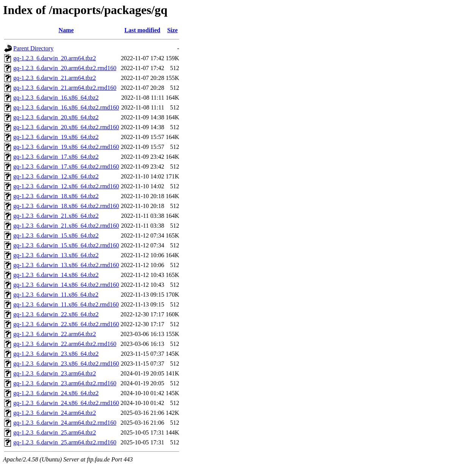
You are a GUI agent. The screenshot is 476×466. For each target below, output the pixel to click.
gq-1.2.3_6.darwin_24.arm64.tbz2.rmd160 (65, 423)
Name (66, 30)
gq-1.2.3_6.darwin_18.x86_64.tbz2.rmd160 (66, 206)
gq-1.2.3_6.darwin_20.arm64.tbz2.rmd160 (65, 68)
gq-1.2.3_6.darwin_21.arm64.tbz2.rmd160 (65, 88)
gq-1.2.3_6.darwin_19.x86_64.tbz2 (56, 137)
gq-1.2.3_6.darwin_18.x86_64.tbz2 (56, 196)
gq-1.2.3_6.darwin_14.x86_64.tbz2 (56, 275)
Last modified (142, 30)
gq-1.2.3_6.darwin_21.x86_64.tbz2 (56, 216)
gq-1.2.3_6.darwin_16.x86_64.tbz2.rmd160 (66, 107)
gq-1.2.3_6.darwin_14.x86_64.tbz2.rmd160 (66, 285)
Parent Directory (33, 48)
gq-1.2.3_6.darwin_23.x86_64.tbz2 (56, 354)
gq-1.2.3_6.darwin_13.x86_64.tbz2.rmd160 (66, 265)
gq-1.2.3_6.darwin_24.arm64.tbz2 (55, 413)
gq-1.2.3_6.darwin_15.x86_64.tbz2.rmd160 (66, 245)
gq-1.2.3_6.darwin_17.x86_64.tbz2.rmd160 (66, 167)
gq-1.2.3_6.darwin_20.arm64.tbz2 (55, 58)
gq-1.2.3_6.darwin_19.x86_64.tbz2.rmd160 (66, 147)
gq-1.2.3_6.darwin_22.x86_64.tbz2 (56, 314)
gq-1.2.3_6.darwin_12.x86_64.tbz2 (56, 176)
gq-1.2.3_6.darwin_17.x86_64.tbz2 (56, 157)
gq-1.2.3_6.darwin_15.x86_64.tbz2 (56, 235)
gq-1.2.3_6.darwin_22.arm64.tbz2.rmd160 (65, 344)
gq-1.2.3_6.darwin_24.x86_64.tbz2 (56, 393)
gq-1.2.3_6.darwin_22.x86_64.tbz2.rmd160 (66, 324)
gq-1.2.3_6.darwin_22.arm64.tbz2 (55, 334)
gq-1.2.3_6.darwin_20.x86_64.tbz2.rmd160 (66, 127)
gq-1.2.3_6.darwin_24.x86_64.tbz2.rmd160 (66, 403)
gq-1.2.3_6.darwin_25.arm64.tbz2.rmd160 (65, 442)
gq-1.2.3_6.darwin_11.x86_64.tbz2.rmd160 (66, 304)
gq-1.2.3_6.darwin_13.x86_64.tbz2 (56, 255)
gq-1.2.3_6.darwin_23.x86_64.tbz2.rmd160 (66, 364)
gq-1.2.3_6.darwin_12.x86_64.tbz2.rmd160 (66, 186)
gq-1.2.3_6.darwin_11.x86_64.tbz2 (56, 295)
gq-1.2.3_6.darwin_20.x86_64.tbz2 (56, 117)
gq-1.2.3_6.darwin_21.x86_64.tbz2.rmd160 (66, 226)
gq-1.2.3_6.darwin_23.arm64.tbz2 (55, 373)
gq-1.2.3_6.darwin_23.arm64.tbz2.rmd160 (65, 383)
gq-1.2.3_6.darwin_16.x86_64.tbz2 (56, 98)
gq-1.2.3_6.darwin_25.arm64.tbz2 (55, 432)
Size (172, 30)
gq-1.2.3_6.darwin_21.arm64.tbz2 (55, 78)
